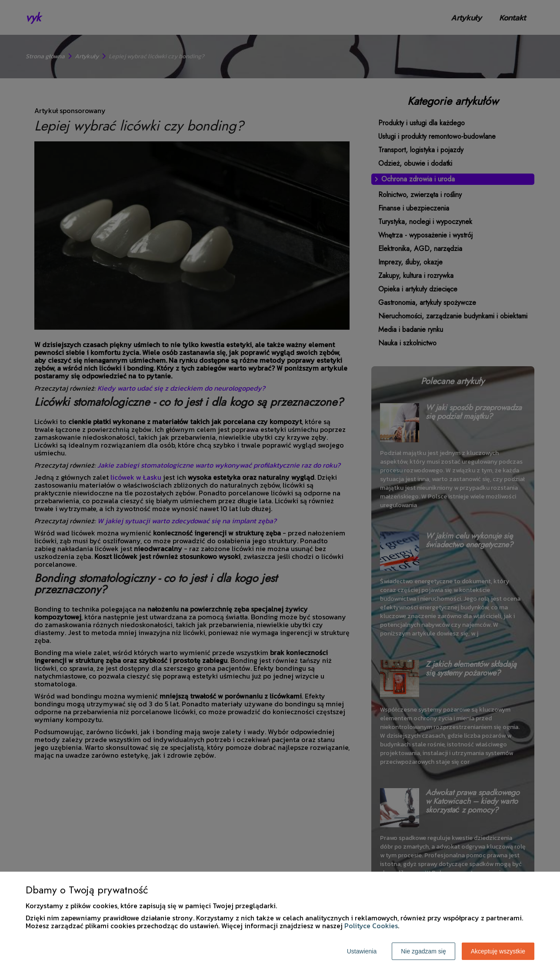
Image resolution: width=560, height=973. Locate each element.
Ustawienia (362, 951)
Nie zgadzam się (423, 951)
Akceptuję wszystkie (498, 951)
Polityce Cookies (371, 926)
